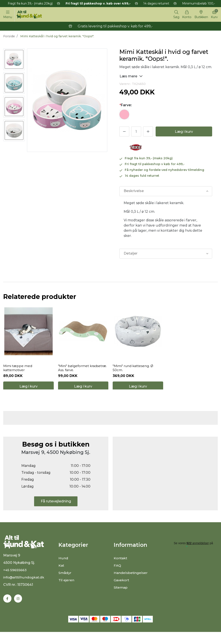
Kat (62, 574)
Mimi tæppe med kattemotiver (18, 373)
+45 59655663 (15, 582)
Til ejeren (66, 589)
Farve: (126, 106)
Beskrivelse (133, 192)
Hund (63, 567)
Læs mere (131, 77)
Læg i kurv (184, 132)
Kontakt (121, 567)
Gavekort (122, 589)
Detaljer (130, 254)
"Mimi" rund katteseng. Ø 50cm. (134, 373)
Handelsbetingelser (131, 582)
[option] (14, 60)
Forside (9, 37)
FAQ (118, 574)
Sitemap (121, 596)
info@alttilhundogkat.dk (25, 589)
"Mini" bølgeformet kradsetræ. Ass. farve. (76, 373)
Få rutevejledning (56, 510)
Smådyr (65, 582)
